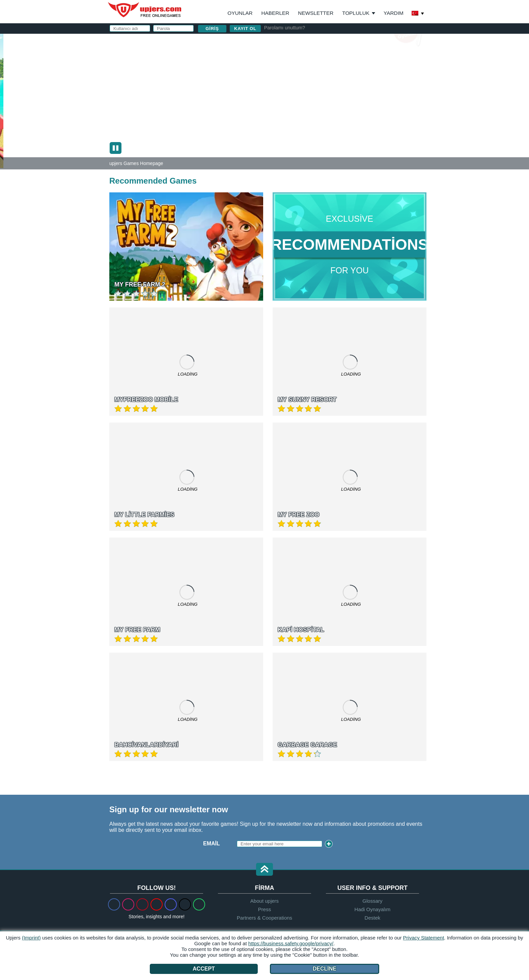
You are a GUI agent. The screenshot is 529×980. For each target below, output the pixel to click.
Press (264, 909)
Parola (293, 83)
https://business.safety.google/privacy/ (291, 943)
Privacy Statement (424, 938)
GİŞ (296, 121)
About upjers (264, 901)
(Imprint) (31, 938)
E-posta (293, 70)
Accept (204, 969)
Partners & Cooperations (264, 918)
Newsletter (316, 13)
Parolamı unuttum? (285, 28)
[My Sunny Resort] (2, 99)
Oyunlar (240, 13)
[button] (264, 870)
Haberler (275, 13)
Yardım (394, 13)
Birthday (295, 97)
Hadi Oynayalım (373, 909)
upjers (145, 10)
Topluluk (356, 13)
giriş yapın (348, 39)
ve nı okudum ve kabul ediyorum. (343, 124)
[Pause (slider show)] (116, 148)
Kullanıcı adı (301, 56)
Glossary (372, 901)
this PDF (400, 106)
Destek (373, 918)
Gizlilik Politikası (328, 121)
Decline (325, 969)
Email (212, 843)
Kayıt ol (245, 29)
